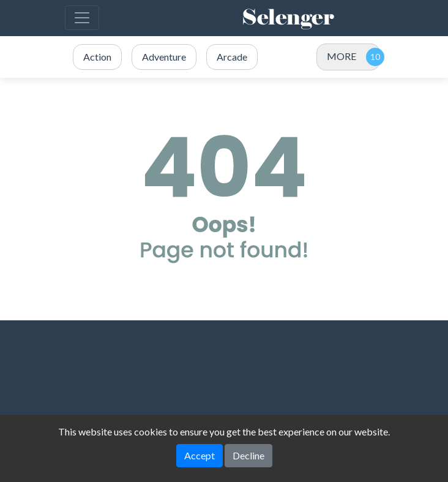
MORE (342, 56)
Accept (200, 455)
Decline (248, 455)
